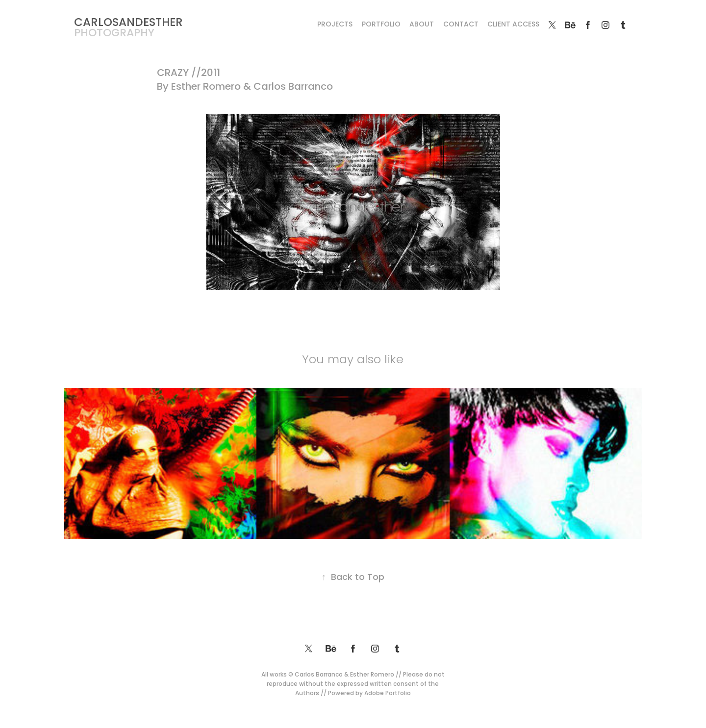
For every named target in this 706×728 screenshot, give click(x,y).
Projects (335, 25)
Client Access (513, 25)
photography (114, 34)
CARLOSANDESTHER (128, 23)
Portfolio (381, 25)
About (422, 25)
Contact (461, 25)
